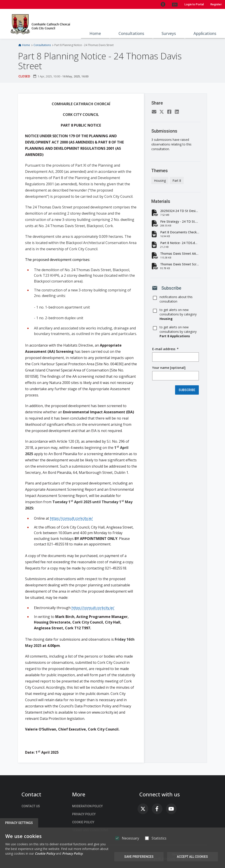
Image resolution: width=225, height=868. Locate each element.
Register (216, 4)
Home (95, 33)
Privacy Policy (84, 814)
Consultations (131, 33)
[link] (143, 809)
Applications (205, 33)
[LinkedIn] (177, 112)
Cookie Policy (83, 822)
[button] (163, 4)
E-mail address (165, 349)
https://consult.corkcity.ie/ (71, 518)
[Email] (154, 112)
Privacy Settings (19, 823)
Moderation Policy (87, 806)
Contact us (31, 806)
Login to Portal (194, 4)
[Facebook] (169, 112)
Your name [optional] (169, 368)
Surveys (169, 33)
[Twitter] (162, 112)
